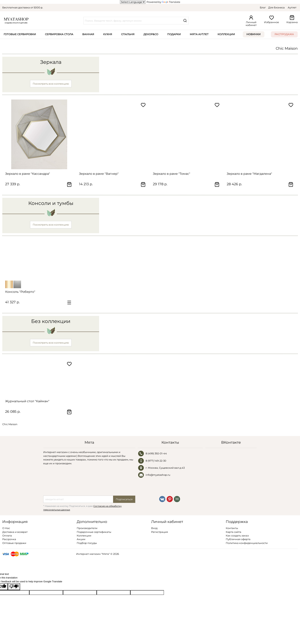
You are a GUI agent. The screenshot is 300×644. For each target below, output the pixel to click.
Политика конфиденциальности (247, 543)
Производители (87, 528)
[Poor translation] (14, 587)
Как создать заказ (237, 536)
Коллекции (226, 34)
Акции (81, 539)
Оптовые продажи (14, 543)
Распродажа (284, 34)
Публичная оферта (238, 539)
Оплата (7, 536)
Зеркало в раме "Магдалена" (249, 174)
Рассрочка (9, 539)
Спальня (128, 34)
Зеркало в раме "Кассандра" (28, 174)
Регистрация (160, 532)
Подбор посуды (87, 543)
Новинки (254, 34)
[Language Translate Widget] (133, 2)
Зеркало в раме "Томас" (172, 174)
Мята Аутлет (199, 34)
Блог (263, 7)
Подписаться (124, 499)
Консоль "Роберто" (20, 292)
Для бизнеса (276, 7)
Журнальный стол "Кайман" (27, 401)
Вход (154, 528)
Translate (171, 2)
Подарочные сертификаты (94, 532)
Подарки (174, 34)
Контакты (232, 528)
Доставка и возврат (15, 532)
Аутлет (292, 7)
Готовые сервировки (20, 34)
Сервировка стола (59, 34)
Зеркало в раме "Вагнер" (99, 174)
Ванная (88, 34)
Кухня (108, 34)
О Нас (6, 528)
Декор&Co (151, 34)
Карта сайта (234, 532)
